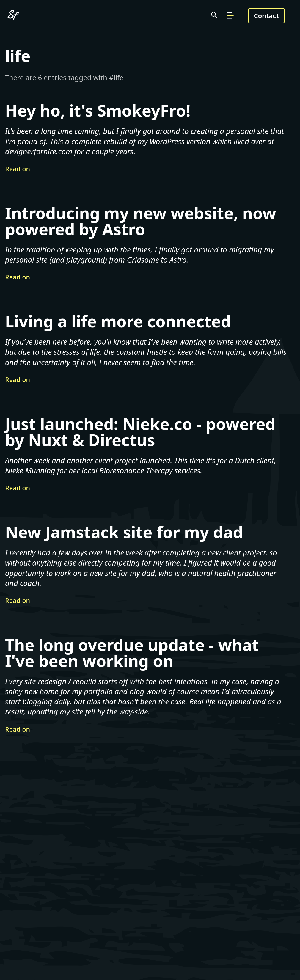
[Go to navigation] (230, 16)
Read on (18, 169)
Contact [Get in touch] (266, 16)
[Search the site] (214, 16)
